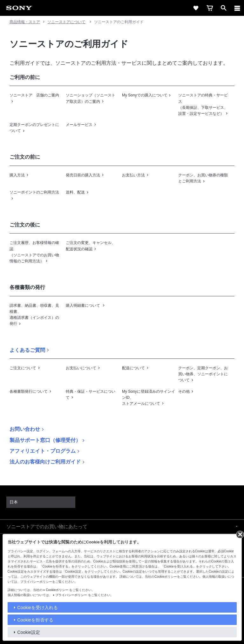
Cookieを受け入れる (37, 608)
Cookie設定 (29, 632)
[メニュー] (237, 8)
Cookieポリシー (57, 590)
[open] (224, 8)
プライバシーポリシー (71, 595)
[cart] (210, 8)
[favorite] (196, 8)
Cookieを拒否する (35, 620)
